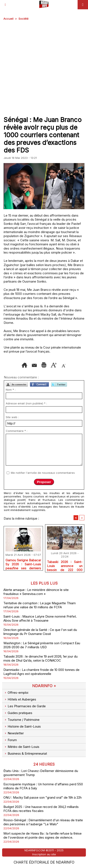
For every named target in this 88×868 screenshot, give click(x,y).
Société (23, 19)
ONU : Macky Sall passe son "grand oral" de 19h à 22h (43, 797)
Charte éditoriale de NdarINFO (44, 862)
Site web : (12, 417)
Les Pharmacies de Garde (25, 706)
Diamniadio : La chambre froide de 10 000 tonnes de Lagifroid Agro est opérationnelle (41, 672)
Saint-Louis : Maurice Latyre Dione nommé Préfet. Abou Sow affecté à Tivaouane (40, 618)
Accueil (8, 19)
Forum (10, 740)
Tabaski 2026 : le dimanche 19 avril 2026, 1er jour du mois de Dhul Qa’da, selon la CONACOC (40, 658)
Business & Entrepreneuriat (25, 753)
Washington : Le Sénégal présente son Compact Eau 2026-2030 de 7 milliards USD (42, 645)
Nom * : (11, 390)
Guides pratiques (18, 713)
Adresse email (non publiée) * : (26, 403)
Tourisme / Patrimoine (21, 720)
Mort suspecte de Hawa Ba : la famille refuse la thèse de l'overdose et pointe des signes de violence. (43, 835)
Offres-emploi (16, 693)
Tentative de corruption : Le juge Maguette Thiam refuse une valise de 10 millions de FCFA (40, 605)
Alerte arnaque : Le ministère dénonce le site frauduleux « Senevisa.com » (36, 592)
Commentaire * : (17, 431)
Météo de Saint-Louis (21, 747)
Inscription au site (44, 854)
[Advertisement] (41, 67)
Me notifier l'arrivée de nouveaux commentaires (43, 473)
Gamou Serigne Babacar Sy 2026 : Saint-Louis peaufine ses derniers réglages (23, 563)
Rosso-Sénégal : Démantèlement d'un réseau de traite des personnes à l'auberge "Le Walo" (43, 822)
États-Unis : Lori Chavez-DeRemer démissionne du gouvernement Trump (41, 773)
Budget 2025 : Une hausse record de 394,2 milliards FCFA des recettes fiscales (41, 809)
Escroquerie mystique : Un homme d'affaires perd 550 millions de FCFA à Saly (43, 786)
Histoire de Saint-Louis (22, 726)
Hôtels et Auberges (20, 699)
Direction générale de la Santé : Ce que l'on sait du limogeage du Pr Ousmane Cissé (40, 632)
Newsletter (14, 733)
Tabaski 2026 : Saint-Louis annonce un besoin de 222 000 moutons (65, 565)
